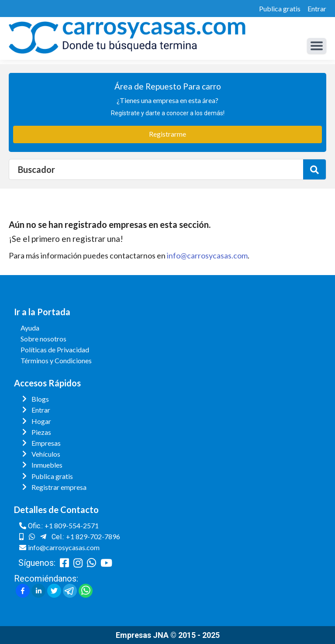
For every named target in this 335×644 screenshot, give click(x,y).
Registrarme (167, 134)
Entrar (317, 9)
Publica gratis (280, 9)
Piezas (41, 432)
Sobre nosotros (43, 339)
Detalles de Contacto (56, 510)
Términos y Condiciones (56, 360)
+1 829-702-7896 (93, 536)
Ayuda (30, 328)
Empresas (46, 443)
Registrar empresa (59, 487)
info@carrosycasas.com (207, 255)
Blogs (40, 399)
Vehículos (46, 454)
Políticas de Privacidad (55, 350)
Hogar (41, 421)
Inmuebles (47, 465)
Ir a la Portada (42, 312)
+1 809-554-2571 (72, 525)
